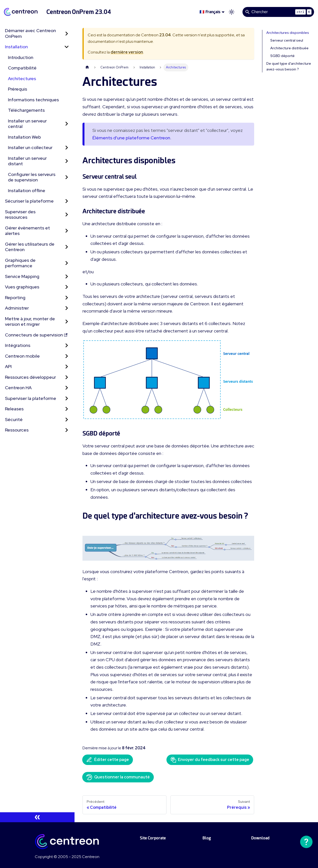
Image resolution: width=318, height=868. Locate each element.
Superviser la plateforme (31, 398)
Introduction (21, 57)
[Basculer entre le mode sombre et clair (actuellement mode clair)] (232, 12)
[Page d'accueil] (87, 67)
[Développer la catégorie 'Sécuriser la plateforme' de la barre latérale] (67, 201)
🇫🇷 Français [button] (210, 12)
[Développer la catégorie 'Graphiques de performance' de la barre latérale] (67, 263)
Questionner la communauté (118, 777)
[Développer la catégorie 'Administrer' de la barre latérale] (67, 308)
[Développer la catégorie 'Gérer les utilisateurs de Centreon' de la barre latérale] (67, 247)
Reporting (15, 298)
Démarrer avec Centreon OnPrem (30, 33)
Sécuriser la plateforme (29, 201)
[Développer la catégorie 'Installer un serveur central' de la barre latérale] (67, 124)
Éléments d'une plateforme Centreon (131, 138)
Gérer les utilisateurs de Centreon (30, 247)
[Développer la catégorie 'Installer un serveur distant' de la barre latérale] (67, 161)
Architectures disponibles (288, 33)
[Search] (278, 12)
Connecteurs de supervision (36, 335)
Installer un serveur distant (27, 161)
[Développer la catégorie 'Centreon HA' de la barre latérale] (67, 388)
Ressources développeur (30, 377)
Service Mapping (22, 276)
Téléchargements (26, 110)
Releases (14, 409)
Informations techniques (33, 100)
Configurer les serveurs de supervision (32, 177)
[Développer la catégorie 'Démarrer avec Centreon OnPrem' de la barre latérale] (67, 33)
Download (260, 838)
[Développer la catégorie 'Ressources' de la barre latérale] (67, 430)
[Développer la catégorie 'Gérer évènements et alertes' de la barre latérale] (67, 231)
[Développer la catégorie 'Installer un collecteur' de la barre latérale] (67, 148)
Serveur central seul (287, 40)
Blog (207, 838)
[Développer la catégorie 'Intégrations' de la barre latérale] (67, 346)
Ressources (17, 430)
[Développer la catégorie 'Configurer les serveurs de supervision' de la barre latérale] (67, 177)
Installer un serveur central (27, 124)
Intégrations (18, 345)
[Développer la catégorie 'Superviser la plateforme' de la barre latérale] (67, 399)
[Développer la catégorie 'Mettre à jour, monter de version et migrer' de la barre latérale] (67, 322)
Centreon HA (18, 388)
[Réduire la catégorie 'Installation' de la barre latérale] (67, 47)
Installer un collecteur (30, 147)
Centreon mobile (22, 356)
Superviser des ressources (20, 215)
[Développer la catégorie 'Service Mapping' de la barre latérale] (67, 277)
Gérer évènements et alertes (27, 231)
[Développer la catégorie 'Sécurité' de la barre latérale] (67, 420)
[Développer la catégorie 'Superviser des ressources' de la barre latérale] (67, 215)
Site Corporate (153, 838)
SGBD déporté (282, 56)
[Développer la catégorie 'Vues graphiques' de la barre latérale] (67, 287)
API (8, 366)
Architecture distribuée (289, 48)
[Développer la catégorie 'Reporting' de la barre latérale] (67, 298)
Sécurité (14, 419)
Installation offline (27, 190)
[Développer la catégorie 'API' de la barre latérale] (67, 367)
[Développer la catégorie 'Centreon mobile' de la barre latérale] (67, 356)
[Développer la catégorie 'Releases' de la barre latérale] (67, 409)
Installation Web (24, 137)
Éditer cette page (108, 760)
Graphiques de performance (20, 263)
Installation (16, 47)
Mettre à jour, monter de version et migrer (30, 322)
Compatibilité (22, 68)
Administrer (17, 308)
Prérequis (18, 89)
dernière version (127, 52)
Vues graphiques (22, 287)
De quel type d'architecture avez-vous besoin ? (289, 66)
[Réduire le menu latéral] (37, 817)
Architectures (22, 79)
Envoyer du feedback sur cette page (210, 760)
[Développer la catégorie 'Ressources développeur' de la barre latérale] (67, 377)
